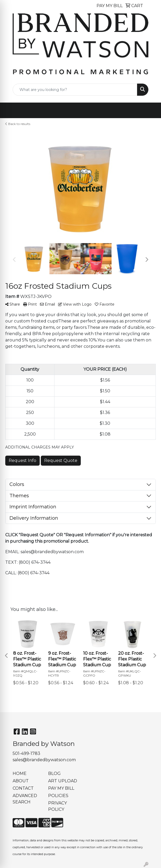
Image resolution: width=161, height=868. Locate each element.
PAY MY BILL (61, 788)
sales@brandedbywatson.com (44, 760)
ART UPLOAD (63, 781)
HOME (20, 773)
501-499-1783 (26, 753)
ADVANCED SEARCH (25, 799)
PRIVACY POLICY (57, 806)
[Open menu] (150, 110)
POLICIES (58, 796)
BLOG (54, 773)
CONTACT (23, 788)
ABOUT (21, 781)
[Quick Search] (75, 90)
